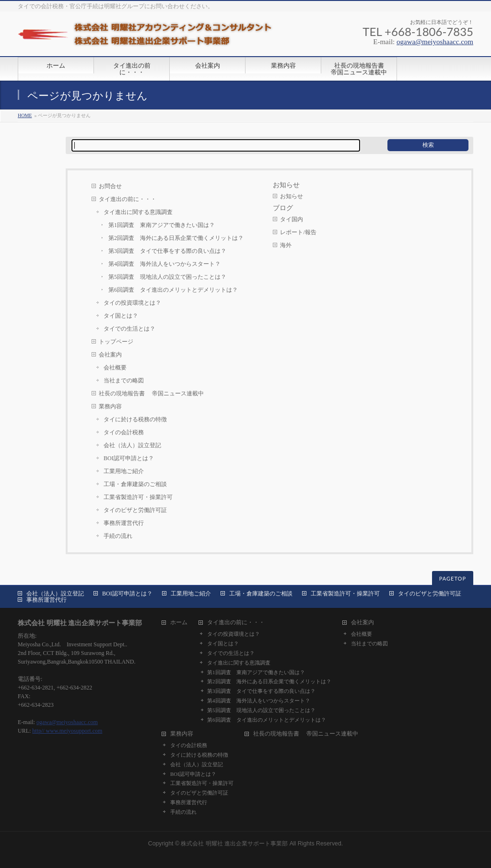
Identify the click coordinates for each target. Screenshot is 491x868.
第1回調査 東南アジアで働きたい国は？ (162, 225)
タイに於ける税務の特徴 (135, 419)
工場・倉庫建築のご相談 (135, 484)
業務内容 (110, 406)
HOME (25, 115)
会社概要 (115, 368)
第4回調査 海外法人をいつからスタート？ (164, 264)
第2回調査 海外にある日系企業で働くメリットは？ (176, 238)
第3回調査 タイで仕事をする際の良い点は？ (167, 251)
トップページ (116, 342)
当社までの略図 (124, 380)
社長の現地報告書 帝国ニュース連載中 (151, 393)
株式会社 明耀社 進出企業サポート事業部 (234, 844)
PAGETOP (453, 578)
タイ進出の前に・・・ (128, 199)
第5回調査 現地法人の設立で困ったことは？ (167, 277)
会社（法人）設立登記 (132, 445)
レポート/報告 (298, 232)
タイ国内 (292, 219)
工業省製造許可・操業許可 (138, 497)
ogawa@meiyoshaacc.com (435, 42)
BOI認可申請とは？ (129, 458)
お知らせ (292, 196)
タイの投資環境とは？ (132, 303)
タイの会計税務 (124, 432)
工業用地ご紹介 (124, 471)
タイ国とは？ (121, 316)
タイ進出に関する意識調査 (138, 212)
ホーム (179, 623)
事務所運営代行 (124, 523)
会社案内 (110, 355)
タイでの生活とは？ (129, 329)
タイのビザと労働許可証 (135, 510)
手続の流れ (118, 536)
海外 (286, 245)
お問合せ (110, 186)
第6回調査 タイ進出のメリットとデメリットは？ (173, 290)
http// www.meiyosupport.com (67, 731)
